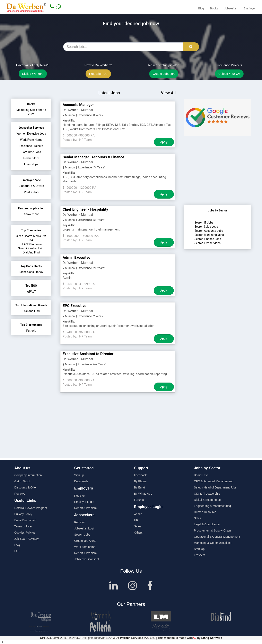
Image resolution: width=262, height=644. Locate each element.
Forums (139, 500)
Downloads (81, 481)
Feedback (140, 475)
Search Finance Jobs (208, 239)
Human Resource (205, 512)
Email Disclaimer (25, 520)
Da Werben (123, 638)
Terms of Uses (23, 526)
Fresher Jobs (31, 158)
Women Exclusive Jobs (31, 134)
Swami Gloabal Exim (31, 248)
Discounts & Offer (25, 487)
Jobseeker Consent (87, 559)
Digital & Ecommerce (207, 500)
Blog (201, 8)
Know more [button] (31, 214)
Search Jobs (82, 535)
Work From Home (31, 140)
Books (214, 8)
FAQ (17, 545)
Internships (31, 164)
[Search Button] (191, 47)
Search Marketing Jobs (209, 235)
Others (138, 533)
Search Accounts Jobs (209, 231)
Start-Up (199, 549)
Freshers (200, 555)
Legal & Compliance (207, 524)
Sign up (79, 475)
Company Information (28, 475)
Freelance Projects (31, 146)
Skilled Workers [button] (33, 74)
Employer (250, 8)
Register (80, 496)
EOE (17, 551)
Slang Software (212, 638)
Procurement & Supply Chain (213, 530)
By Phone (140, 481)
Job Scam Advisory (27, 539)
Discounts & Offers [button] (31, 186)
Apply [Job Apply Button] (164, 142)
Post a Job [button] (31, 192)
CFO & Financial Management (213, 481)
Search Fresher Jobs (207, 243)
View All (168, 93)
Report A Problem (86, 508)
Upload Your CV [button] (229, 74)
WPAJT (31, 292)
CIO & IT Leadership (207, 494)
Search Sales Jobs (206, 227)
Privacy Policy (23, 514)
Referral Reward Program (31, 508)
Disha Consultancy (31, 272)
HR (136, 520)
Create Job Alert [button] (164, 74)
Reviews (20, 494)
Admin (138, 514)
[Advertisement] (217, 179)
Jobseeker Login (85, 528)
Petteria (31, 331)
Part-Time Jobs (31, 152)
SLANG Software (31, 244)
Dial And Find (31, 252)
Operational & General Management (217, 537)
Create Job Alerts (85, 541)
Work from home (85, 547)
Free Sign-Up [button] (98, 74)
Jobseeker (231, 8)
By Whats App (143, 494)
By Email (140, 487)
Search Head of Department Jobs (215, 487)
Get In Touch (22, 481)
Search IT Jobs (204, 223)
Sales (138, 526)
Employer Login (84, 502)
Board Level (202, 475)
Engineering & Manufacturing (213, 506)
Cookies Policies (25, 533)
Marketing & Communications (213, 543)
